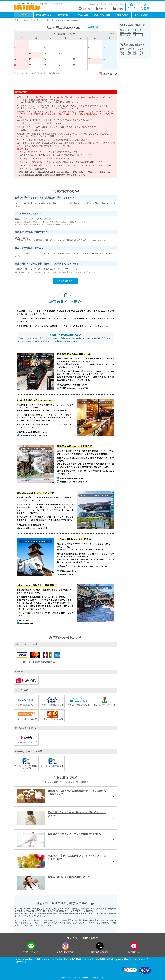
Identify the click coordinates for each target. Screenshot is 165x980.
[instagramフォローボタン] (65, 946)
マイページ (132, 6)
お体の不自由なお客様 (97, 4)
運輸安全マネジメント (45, 959)
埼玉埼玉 (126, 30)
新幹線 (118, 9)
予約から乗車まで (43, 15)
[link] (129, 970)
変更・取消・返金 (102, 15)
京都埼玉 (138, 52)
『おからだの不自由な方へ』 (93, 253)
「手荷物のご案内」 (53, 102)
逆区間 (93, 27)
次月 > (112, 34)
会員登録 (145, 7)
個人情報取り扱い (125, 959)
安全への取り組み (116, 4)
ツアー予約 (102, 9)
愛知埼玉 (138, 49)
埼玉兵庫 (138, 35)
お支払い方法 (82, 15)
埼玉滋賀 (126, 33)
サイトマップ (142, 959)
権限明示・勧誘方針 (106, 959)
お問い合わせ (21, 962)
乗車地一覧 (63, 15)
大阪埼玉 (126, 54)
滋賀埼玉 (126, 52)
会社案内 (29, 959)
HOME (24, 15)
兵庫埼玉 (138, 54)
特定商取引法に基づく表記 (83, 959)
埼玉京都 (138, 33)
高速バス (85, 9)
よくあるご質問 (141, 15)
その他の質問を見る (65, 281)
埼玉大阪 (126, 35)
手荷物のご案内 (122, 15)
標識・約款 (63, 959)
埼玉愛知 (138, 30)
